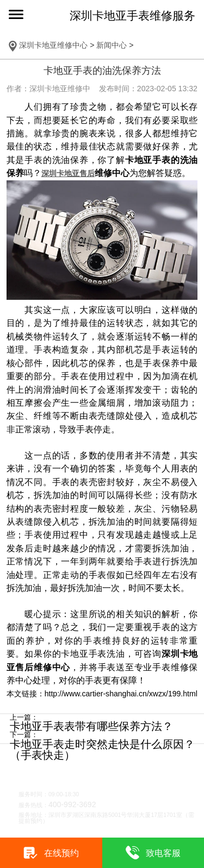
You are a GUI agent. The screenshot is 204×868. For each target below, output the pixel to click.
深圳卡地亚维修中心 (53, 45)
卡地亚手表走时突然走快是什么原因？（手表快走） (102, 750)
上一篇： (24, 718)
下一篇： (24, 735)
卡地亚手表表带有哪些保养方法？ (91, 726)
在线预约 (61, 853)
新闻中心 (112, 45)
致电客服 (163, 853)
